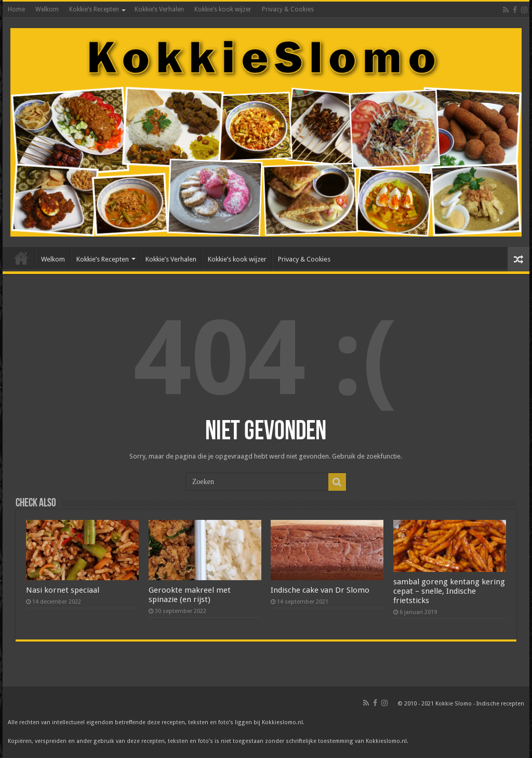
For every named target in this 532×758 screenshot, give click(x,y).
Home (16, 9)
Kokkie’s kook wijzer (223, 9)
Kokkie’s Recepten (94, 9)
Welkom (47, 9)
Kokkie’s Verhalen (159, 9)
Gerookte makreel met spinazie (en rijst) (190, 595)
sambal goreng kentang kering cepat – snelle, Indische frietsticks (449, 591)
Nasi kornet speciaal (63, 590)
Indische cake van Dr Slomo (320, 590)
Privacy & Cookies (288, 9)
